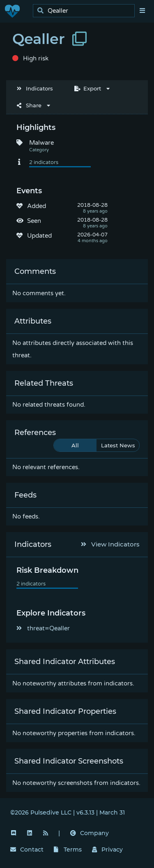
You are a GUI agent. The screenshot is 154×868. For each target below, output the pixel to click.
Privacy (108, 849)
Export (88, 88)
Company (90, 833)
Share (29, 105)
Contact (27, 849)
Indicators (35, 88)
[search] (86, 11)
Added (37, 206)
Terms (68, 849)
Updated (39, 236)
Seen (34, 221)
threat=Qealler (43, 628)
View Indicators (110, 544)
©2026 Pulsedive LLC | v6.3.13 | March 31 (68, 812)
